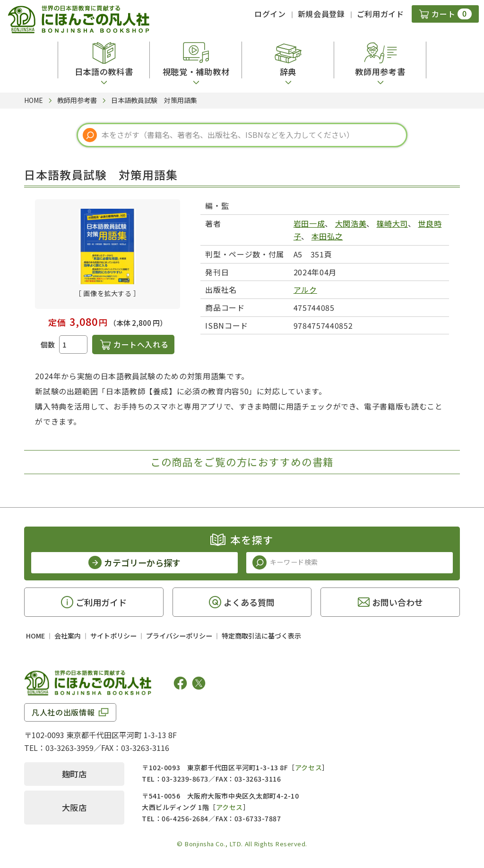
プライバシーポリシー (179, 636)
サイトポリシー (113, 636)
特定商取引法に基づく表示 (261, 636)
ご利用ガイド (380, 14)
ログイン (270, 14)
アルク (305, 289)
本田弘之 (327, 236)
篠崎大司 (393, 223)
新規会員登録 (321, 14)
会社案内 (68, 636)
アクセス (308, 767)
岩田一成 (309, 223)
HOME (35, 636)
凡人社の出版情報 (63, 712)
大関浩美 (351, 223)
